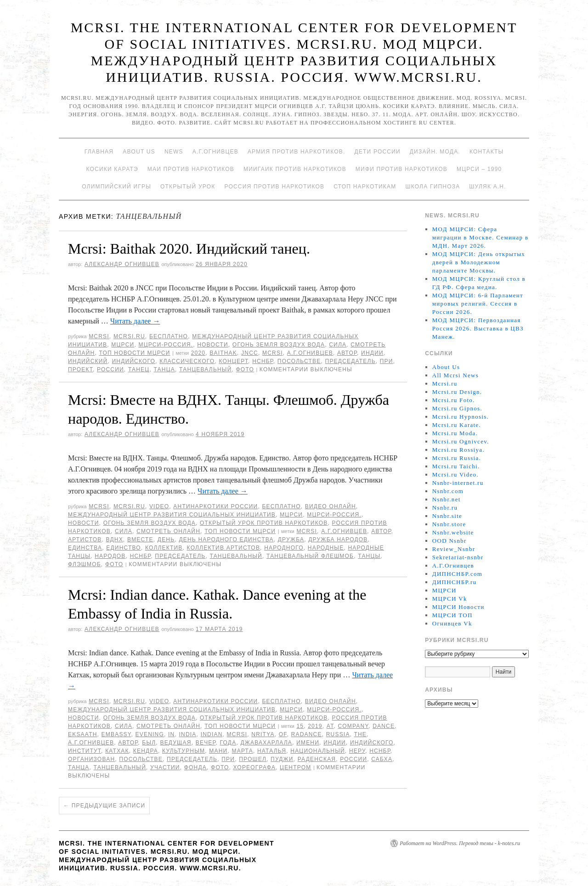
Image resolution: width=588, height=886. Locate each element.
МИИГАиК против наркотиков (295, 169)
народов (110, 556)
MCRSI (99, 336)
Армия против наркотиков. (297, 152)
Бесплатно (169, 336)
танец (139, 369)
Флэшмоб (85, 564)
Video (159, 506)
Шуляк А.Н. (487, 187)
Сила (338, 345)
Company (353, 726)
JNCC (250, 353)
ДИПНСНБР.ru (455, 582)
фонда (195, 767)
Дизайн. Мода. (435, 152)
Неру (357, 751)
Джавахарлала (266, 743)
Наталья (272, 751)
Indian (212, 734)
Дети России (378, 152)
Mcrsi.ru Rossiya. (458, 450)
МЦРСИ (123, 345)
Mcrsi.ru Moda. (455, 433)
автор (347, 353)
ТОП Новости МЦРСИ (134, 353)
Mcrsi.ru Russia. (457, 458)
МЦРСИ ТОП (452, 615)
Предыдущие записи (104, 806)
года (228, 743)
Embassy (116, 734)
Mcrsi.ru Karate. (457, 425)
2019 (315, 726)
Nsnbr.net (447, 499)
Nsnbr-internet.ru (458, 483)
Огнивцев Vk (452, 623)
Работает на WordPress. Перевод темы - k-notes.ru (460, 843)
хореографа (254, 767)
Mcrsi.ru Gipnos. (457, 408)
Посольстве (299, 361)
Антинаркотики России (215, 506)
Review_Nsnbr (454, 549)
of (283, 734)
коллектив (164, 548)
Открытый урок (188, 187)
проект (80, 369)
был (149, 743)
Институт (85, 751)
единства (85, 548)
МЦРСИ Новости (458, 607)
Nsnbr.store (449, 524)
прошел (253, 759)
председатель (351, 361)
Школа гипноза (433, 187)
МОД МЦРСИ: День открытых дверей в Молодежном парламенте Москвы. (479, 262)
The (360, 734)
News (174, 152)
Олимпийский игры (116, 187)
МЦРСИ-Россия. (166, 345)
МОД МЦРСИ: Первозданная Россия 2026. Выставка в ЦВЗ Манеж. (478, 328)
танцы (369, 556)
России (110, 369)
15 (300, 726)
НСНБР (263, 361)
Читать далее (135, 321)
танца (164, 369)
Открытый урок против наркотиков (264, 523)
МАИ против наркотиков (191, 169)
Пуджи (282, 759)
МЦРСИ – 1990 (479, 169)
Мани (218, 751)
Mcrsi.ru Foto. (454, 400)
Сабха (382, 759)
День (166, 540)
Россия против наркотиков (274, 187)
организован (91, 759)
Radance (307, 734)
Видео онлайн (331, 506)
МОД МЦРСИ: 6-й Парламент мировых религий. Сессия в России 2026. (478, 304)
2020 (198, 353)
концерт (233, 361)
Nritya (263, 734)
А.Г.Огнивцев (215, 152)
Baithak (223, 353)
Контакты (486, 152)
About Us (139, 152)
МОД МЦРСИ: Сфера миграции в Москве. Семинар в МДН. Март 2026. (481, 237)
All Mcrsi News (455, 375)
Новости (213, 345)
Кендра (146, 751)
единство (124, 548)
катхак (117, 751)
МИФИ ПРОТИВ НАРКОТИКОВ (401, 169)
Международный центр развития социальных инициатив (172, 515)
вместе (140, 540)
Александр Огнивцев (122, 264)
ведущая (175, 743)
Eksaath (83, 734)
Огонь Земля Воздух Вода (279, 345)
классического (187, 361)
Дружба (291, 540)
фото (245, 369)
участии (165, 767)
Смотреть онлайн (168, 531)
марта (243, 751)
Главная (99, 152)
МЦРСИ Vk (450, 599)
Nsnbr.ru (445, 508)
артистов (85, 540)
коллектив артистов (224, 548)
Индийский (88, 361)
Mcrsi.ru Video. (455, 474)
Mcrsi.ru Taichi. (456, 466)
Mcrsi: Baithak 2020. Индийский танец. (189, 249)
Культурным (184, 751)
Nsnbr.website (453, 532)
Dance (384, 726)
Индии (372, 353)
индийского (133, 361)
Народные (326, 548)
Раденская (317, 759)
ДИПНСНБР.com (457, 574)
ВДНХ (115, 540)
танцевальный (205, 369)
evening (150, 734)
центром (295, 767)
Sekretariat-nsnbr (458, 557)
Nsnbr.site (447, 516)
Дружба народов (338, 540)
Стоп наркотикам (365, 187)
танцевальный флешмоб (310, 556)
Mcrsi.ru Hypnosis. (461, 417)
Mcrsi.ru (129, 336)
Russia (338, 734)
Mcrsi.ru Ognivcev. (461, 441)
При (387, 361)
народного (284, 548)
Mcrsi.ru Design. (457, 392)
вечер (206, 743)
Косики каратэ (112, 169)
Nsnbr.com (448, 491)
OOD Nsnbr (449, 541)
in (171, 734)
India (188, 734)
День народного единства (226, 540)
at (330, 726)
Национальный (318, 751)
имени (308, 743)
